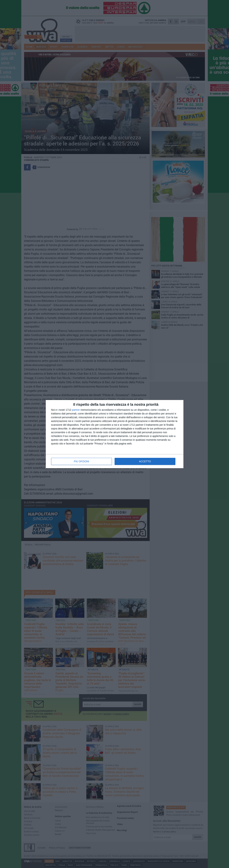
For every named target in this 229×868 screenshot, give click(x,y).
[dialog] (115, 434)
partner (76, 410)
